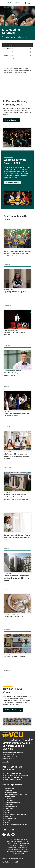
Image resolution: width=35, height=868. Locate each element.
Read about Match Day (13, 183)
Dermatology (8, 791)
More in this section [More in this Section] (9, 45)
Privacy (5, 859)
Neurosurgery (9, 801)
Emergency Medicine (11, 793)
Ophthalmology (9, 805)
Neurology (8, 799)
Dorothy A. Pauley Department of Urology (17, 825)
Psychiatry (8, 817)
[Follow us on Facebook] (4, 834)
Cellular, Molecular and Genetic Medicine (16, 776)
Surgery (7, 823)
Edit (19, 862)
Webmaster (19, 859)
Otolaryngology (9, 809)
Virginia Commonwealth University (13, 753)
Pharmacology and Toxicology (13, 779)
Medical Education (8, 48)
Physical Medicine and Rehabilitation (15, 815)
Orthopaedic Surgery (11, 807)
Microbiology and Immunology (13, 777)
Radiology (7, 821)
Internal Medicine (10, 797)
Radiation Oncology (10, 819)
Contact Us (6, 762)
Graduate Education (9, 55)
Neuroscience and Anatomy (13, 774)
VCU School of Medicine (14, 3)
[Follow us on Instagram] (8, 834)
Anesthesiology (9, 789)
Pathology (8, 811)
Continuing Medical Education (11, 59)
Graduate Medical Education (11, 52)
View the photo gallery (12, 120)
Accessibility (11, 859)
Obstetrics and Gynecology (12, 803)
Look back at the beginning (13, 710)
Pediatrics (8, 813)
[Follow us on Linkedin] (13, 834)
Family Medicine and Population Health (16, 795)
